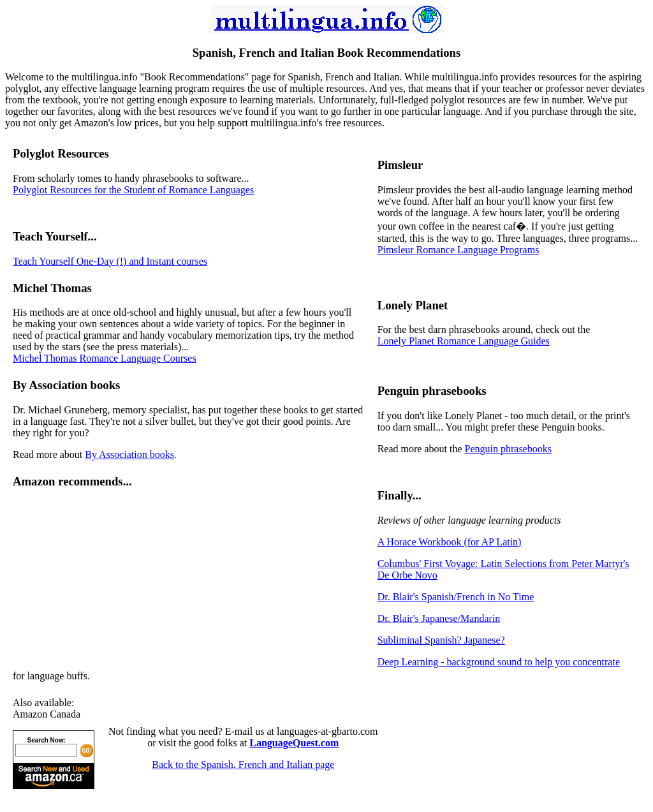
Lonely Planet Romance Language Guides (464, 341)
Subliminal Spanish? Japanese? (441, 640)
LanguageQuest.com (294, 743)
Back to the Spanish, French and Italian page (243, 764)
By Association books (129, 454)
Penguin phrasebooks (508, 449)
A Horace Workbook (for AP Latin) (450, 542)
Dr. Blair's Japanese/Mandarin (439, 618)
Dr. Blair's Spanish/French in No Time (456, 597)
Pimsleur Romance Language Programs (459, 250)
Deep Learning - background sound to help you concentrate (499, 662)
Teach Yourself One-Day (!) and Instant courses (110, 261)
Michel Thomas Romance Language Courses (105, 358)
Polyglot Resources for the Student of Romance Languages (133, 190)
